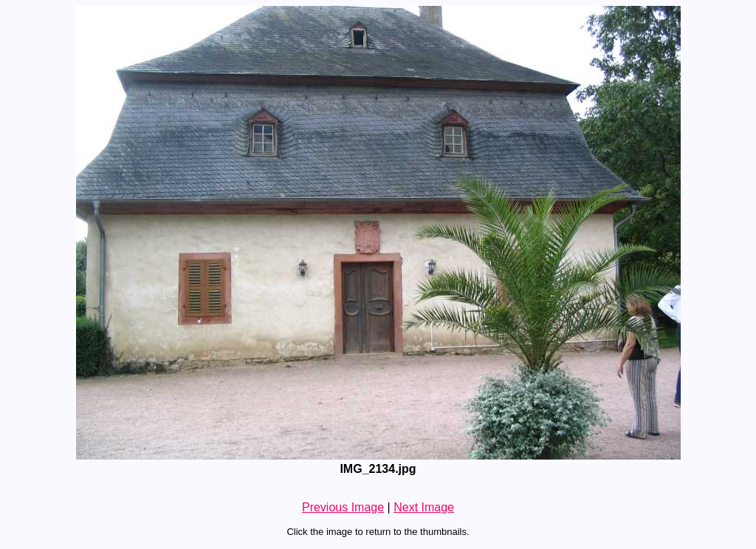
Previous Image (343, 507)
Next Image (424, 507)
